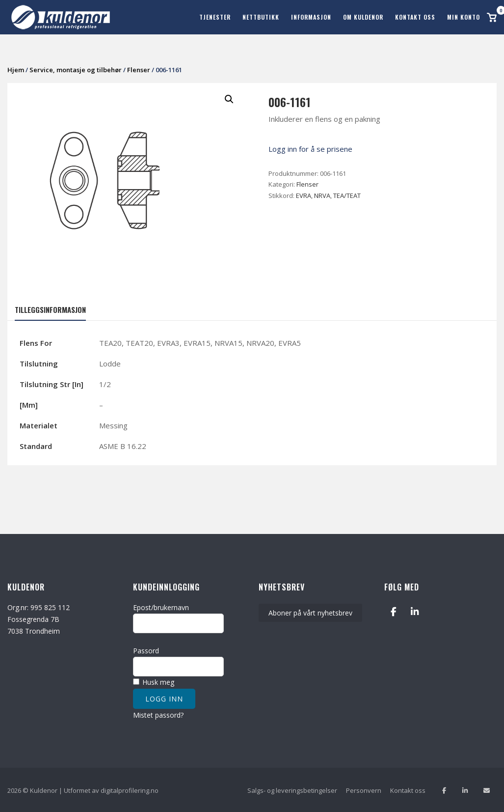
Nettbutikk (261, 17)
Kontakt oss (415, 17)
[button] (229, 99)
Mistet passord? (158, 714)
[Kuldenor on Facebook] (393, 611)
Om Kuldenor (363, 17)
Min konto (464, 17)
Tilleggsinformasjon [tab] (50, 309)
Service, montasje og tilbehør (76, 69)
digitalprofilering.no (130, 790)
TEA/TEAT (347, 195)
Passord (146, 650)
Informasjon (311, 17)
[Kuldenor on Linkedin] (414, 611)
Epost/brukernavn (161, 606)
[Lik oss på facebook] (444, 790)
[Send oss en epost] (487, 790)
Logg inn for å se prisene (310, 148)
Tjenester (215, 17)
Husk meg (154, 682)
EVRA (304, 195)
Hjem (16, 69)
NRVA (322, 195)
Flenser (139, 69)
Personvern (364, 790)
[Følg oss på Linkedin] (465, 790)
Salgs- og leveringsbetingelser (292, 790)
